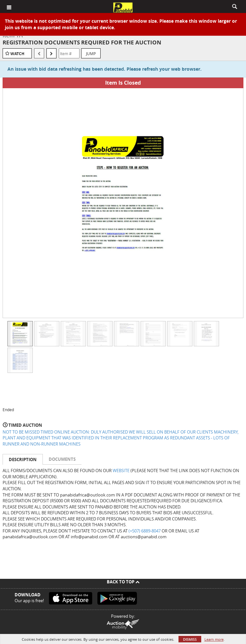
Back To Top (123, 582)
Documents (62, 459)
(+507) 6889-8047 (145, 531)
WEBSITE (121, 471)
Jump (91, 54)
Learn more (214, 639)
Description (23, 459)
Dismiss (190, 639)
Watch (17, 54)
